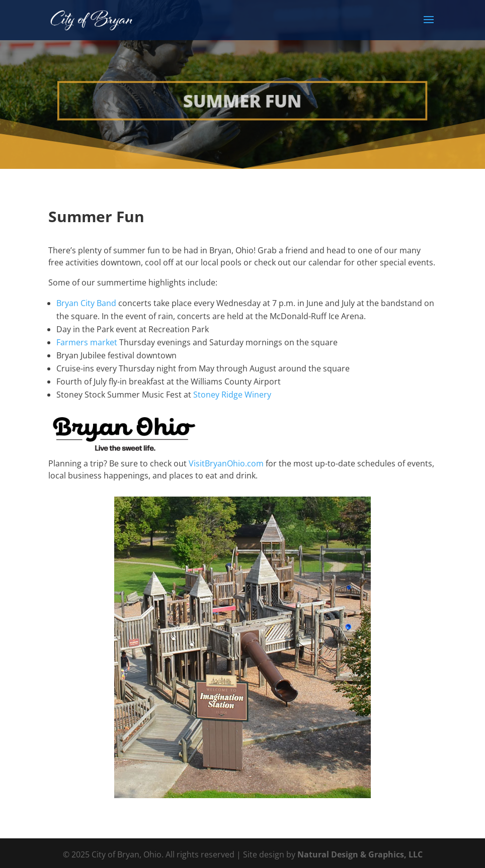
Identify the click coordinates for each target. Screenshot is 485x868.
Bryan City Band (86, 303)
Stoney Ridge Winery (232, 395)
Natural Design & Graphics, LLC (360, 854)
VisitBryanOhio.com (226, 463)
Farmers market (87, 342)
